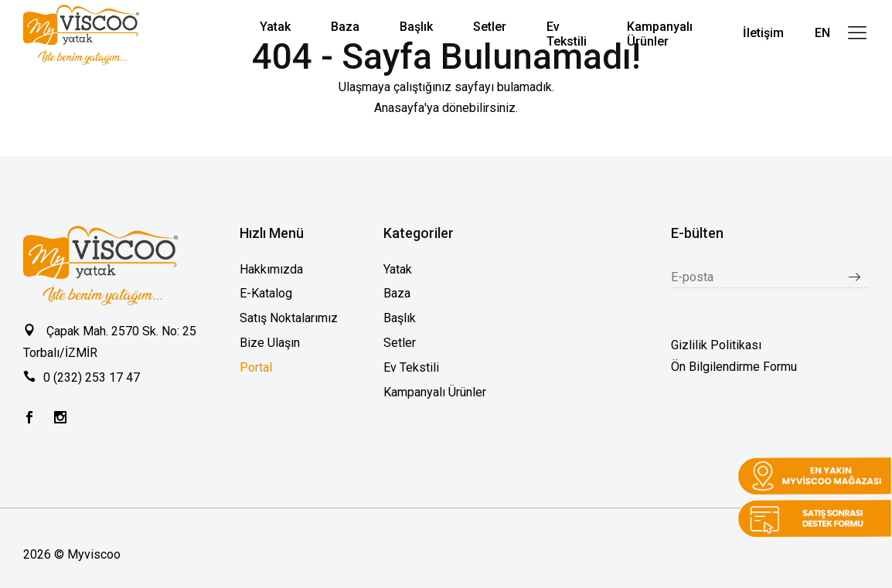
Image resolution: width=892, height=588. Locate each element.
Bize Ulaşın (270, 343)
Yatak (398, 269)
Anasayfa (399, 108)
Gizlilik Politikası (716, 345)
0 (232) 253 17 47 (92, 377)
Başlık (400, 318)
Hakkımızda (271, 269)
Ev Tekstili (411, 367)
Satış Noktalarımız (289, 318)
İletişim (763, 33)
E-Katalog (266, 293)
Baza (397, 293)
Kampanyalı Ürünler (435, 392)
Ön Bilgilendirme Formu (734, 367)
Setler (400, 343)
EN (822, 33)
